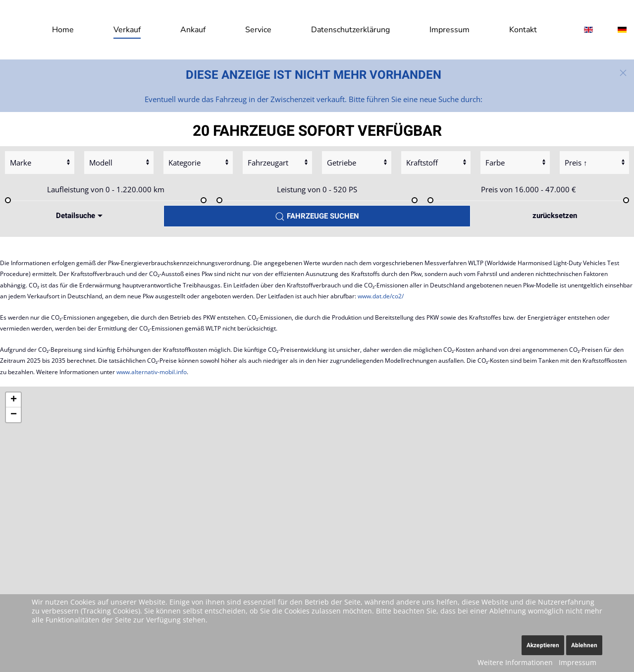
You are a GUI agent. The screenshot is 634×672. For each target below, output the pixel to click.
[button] (623, 73)
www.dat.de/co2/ (381, 296)
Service (258, 30)
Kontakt (523, 30)
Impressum (449, 30)
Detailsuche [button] (80, 216)
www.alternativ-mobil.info (152, 372)
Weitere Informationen (515, 662)
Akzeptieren (543, 645)
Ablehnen (584, 645)
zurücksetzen (555, 216)
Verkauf (127, 30)
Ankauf (193, 30)
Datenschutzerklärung (350, 30)
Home (63, 30)
